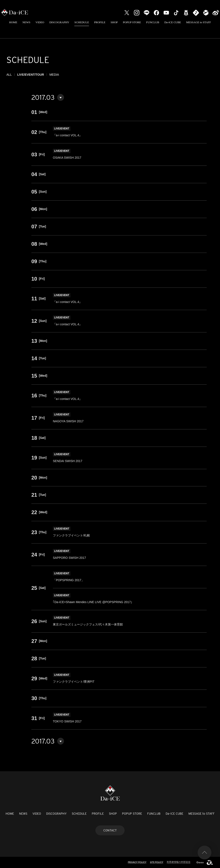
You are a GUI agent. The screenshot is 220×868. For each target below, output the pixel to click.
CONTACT (110, 830)
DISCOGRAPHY (59, 22)
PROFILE (100, 22)
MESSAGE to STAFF (199, 22)
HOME (13, 22)
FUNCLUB (153, 22)
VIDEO (40, 22)
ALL (9, 75)
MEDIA (54, 75)
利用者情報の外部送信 (179, 862)
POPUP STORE (132, 22)
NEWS (26, 22)
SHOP (114, 22)
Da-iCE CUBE (173, 22)
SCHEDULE (82, 22)
